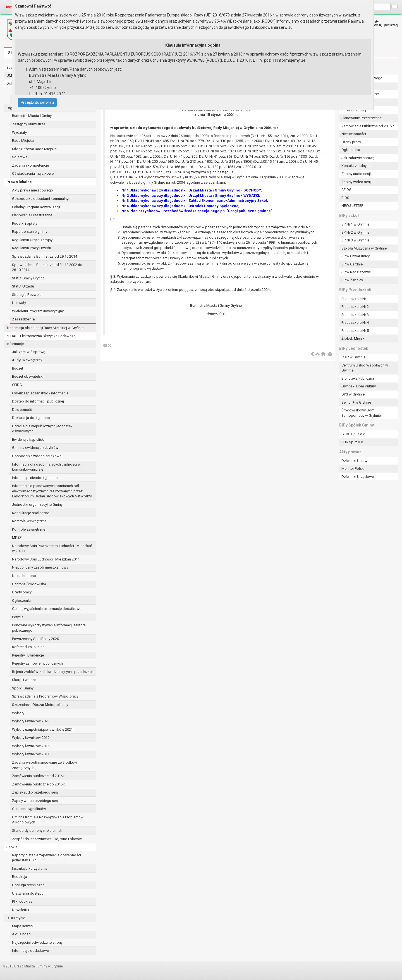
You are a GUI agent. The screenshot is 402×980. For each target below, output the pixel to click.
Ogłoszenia (21, 601)
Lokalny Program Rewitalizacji (36, 207)
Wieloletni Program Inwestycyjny (38, 311)
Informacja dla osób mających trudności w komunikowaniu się (46, 467)
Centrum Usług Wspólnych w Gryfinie (365, 368)
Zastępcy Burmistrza (29, 124)
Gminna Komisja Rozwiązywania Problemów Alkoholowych (48, 820)
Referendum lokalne (28, 647)
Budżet (18, 368)
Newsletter (21, 910)
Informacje (15, 344)
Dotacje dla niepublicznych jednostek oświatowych (42, 429)
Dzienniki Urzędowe (358, 477)
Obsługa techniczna (28, 885)
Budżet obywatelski (28, 376)
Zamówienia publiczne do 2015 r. (39, 784)
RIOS (345, 198)
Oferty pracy (22, 592)
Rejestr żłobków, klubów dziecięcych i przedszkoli (53, 672)
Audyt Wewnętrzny (27, 360)
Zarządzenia (23, 319)
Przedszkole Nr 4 (355, 323)
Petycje (18, 617)
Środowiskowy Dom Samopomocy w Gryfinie (361, 413)
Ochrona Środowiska (29, 584)
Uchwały (19, 303)
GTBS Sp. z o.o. (354, 434)
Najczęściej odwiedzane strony (37, 942)
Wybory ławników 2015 (31, 746)
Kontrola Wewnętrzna (29, 521)
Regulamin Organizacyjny (32, 240)
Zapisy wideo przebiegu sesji (36, 801)
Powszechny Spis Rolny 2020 (35, 639)
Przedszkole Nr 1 (355, 299)
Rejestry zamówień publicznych (37, 663)
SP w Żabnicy (352, 280)
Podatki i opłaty (25, 223)
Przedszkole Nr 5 (355, 331)
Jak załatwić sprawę (29, 352)
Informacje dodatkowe (30, 951)
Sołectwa (20, 157)
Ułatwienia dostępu (28, 893)
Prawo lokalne (19, 182)
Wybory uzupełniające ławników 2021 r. (44, 729)
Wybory (18, 713)
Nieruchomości (24, 576)
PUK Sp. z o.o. (353, 442)
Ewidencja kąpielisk (28, 439)
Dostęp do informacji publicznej (38, 401)
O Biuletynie (16, 918)
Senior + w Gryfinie (356, 402)
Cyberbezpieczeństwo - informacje (40, 393)
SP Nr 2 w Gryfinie (355, 232)
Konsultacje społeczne (31, 513)
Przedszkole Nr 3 (355, 315)
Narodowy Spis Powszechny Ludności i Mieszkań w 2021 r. (52, 548)
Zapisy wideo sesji (356, 182)
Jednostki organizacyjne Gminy (37, 505)
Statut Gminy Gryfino (28, 278)
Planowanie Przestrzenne (32, 215)
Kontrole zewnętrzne (29, 529)
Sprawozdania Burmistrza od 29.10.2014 (45, 256)
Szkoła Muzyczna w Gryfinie (364, 248)
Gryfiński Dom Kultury (359, 386)
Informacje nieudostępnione (35, 478)
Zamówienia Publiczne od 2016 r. (368, 126)
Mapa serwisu (23, 926)
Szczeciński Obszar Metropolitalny (40, 705)
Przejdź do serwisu (37, 102)
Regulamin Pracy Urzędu (32, 248)
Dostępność (22, 410)
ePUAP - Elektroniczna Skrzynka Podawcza (41, 336)
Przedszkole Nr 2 (355, 307)
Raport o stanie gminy (30, 232)
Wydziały (19, 132)
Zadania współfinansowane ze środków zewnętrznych (45, 765)
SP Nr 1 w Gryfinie (355, 224)
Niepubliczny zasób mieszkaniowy (40, 567)
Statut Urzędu (23, 286)
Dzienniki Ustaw (354, 461)
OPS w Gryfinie (353, 394)
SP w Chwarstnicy (356, 256)
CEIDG (17, 385)
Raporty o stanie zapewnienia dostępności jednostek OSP (46, 858)
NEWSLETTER (352, 206)
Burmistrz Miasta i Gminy (32, 116)
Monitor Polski (353, 469)
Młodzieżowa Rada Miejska (34, 149)
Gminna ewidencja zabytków (35, 448)
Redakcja (20, 877)
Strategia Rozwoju (27, 295)
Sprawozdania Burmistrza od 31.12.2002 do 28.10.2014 (47, 267)
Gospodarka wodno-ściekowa (37, 456)
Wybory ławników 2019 (31, 738)
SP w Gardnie (352, 264)
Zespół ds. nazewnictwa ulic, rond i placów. (47, 839)
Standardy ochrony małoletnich (37, 831)
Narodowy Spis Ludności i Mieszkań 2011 (46, 559)
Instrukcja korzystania (30, 868)
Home (9, 7)
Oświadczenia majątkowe (33, 173)
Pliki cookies (22, 901)
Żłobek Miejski (353, 338)
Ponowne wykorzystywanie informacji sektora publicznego (49, 628)
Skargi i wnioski (25, 680)
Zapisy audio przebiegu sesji (35, 792)
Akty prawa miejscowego (33, 190)
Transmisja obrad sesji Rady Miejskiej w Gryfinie (45, 328)
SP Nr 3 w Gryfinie (355, 240)
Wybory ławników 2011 (31, 754)
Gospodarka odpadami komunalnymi (42, 199)
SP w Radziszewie (356, 272)
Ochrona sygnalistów (29, 809)
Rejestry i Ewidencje (28, 655)
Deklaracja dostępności (31, 418)
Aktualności (22, 934)
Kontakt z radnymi (356, 166)
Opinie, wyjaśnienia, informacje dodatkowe (47, 609)
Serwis (12, 847)
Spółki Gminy (23, 688)
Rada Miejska (23, 141)
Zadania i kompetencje (30, 165)
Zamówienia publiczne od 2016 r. (39, 776)
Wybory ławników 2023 (31, 721)
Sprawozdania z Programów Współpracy (45, 696)
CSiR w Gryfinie (353, 357)
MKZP (17, 537)
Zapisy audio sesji (356, 174)
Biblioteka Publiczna (358, 378)
